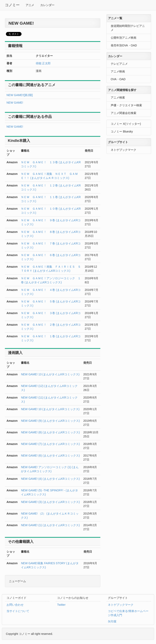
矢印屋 (112, 621)
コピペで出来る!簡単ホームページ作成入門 (128, 613)
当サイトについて (18, 611)
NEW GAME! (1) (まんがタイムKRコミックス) (50, 525)
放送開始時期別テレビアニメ (128, 28)
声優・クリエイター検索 (126, 105)
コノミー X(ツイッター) (126, 124)
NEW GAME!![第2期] (20, 95)
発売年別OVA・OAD (124, 45)
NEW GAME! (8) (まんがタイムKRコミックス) (50, 432)
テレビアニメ (119, 64)
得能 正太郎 (43, 63)
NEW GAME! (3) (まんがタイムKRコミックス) (50, 502)
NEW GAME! (15, 103)
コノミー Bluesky (122, 131)
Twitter (61, 605)
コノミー (12, 5)
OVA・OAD (118, 79)
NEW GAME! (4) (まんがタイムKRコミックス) (50, 479)
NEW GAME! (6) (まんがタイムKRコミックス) (50, 456)
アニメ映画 (118, 71)
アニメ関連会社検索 (123, 113)
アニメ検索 (118, 97)
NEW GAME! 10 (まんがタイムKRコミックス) (50, 409)
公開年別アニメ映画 (123, 38)
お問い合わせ (15, 605)
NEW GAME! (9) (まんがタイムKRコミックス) (50, 421)
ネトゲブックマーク (123, 150)
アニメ (30, 5)
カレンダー (47, 5)
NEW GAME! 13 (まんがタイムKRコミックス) (50, 374)
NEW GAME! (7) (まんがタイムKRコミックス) (50, 444)
